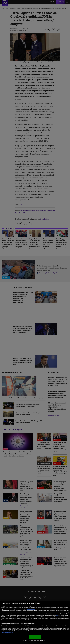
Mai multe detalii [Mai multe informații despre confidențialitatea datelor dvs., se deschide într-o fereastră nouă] (31, 609)
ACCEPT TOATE (35, 637)
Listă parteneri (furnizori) (7, 633)
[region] (35, 622)
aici (57, 615)
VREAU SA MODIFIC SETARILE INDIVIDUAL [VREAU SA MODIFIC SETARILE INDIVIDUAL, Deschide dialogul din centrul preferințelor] (34, 641)
